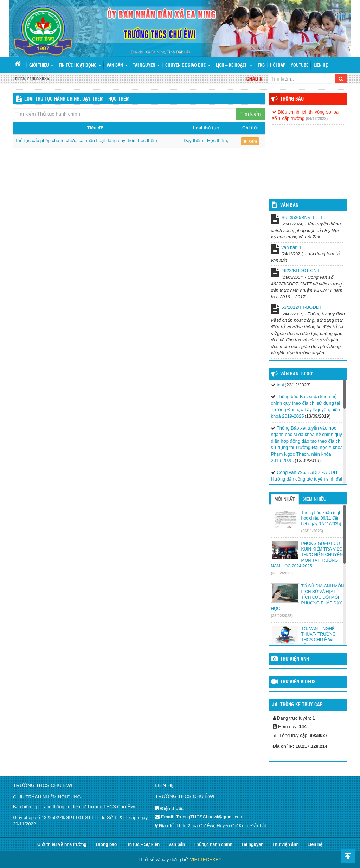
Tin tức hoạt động (80, 66)
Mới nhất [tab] (285, 499)
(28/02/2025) (282, 573)
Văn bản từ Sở (296, 374)
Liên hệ (321, 66)
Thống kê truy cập (301, 705)
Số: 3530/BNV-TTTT (303, 217)
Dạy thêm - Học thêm (205, 140)
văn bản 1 (292, 247)
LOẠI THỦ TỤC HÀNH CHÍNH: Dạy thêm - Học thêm (77, 99)
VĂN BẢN (289, 205)
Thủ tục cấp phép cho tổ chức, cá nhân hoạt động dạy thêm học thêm (86, 140)
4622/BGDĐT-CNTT (302, 271)
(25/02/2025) (282, 616)
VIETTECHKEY (206, 859)
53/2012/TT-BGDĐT (302, 307)
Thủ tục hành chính (213, 844)
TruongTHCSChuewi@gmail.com (210, 817)
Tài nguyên (146, 66)
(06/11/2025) (312, 531)
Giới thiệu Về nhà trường (62, 844)
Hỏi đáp (278, 66)
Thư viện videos (298, 682)
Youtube (300, 66)
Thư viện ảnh (295, 659)
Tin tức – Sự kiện (143, 844)
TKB (261, 66)
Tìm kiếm (251, 114)
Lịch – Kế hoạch (234, 66)
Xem (250, 141)
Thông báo (292, 99)
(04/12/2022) (317, 118)
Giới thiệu (41, 66)
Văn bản (117, 66)
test (280, 385)
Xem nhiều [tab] (315, 499)
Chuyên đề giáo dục (188, 66)
